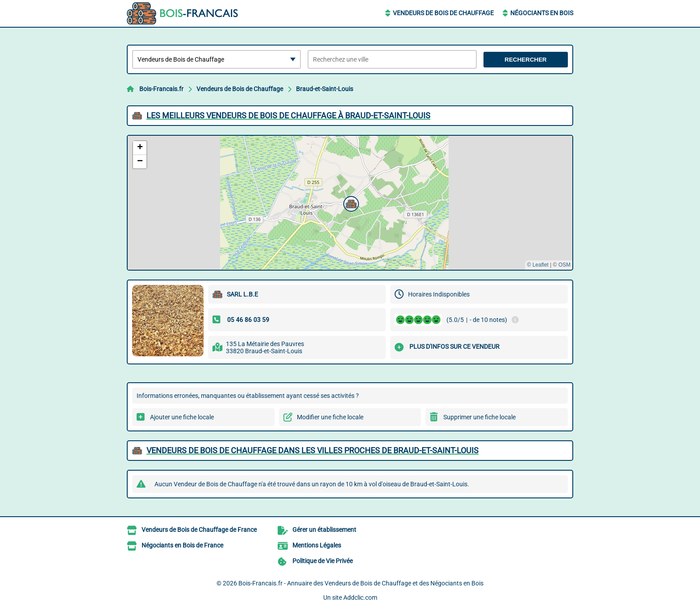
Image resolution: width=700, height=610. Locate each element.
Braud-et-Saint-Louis (325, 89)
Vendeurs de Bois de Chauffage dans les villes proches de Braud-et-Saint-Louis (312, 450)
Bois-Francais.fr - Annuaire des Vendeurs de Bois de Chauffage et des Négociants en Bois (361, 583)
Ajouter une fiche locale (182, 417)
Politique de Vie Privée (323, 561)
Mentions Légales (317, 545)
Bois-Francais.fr (161, 89)
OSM (565, 265)
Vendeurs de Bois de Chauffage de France (199, 530)
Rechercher (525, 60)
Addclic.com (360, 597)
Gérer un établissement (324, 530)
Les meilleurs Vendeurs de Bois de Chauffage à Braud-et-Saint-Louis (288, 115)
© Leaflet (537, 265)
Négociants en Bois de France (182, 545)
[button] (350, 203)
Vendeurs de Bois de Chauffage (443, 13)
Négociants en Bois (542, 13)
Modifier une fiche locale (330, 417)
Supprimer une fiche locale (479, 417)
